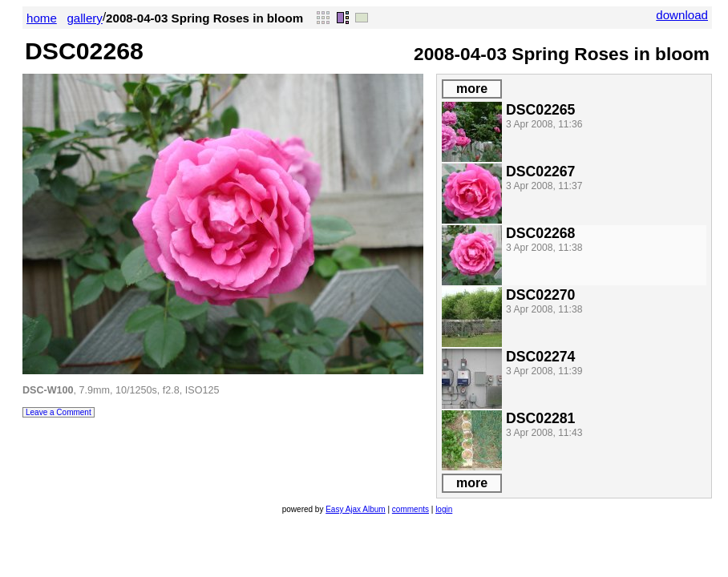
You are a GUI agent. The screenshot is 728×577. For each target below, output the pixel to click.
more (472, 89)
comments (411, 509)
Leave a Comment (59, 412)
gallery (85, 18)
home (42, 18)
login (444, 509)
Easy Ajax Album (355, 509)
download (682, 15)
